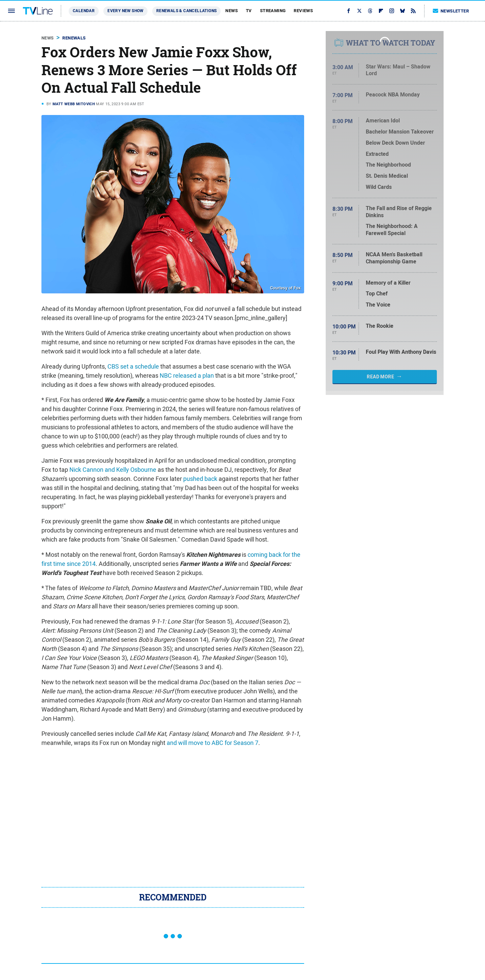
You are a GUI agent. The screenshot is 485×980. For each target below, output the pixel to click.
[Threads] (370, 11)
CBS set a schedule (133, 366)
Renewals (74, 38)
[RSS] (413, 11)
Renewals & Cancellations (187, 11)
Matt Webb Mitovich (74, 104)
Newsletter (451, 11)
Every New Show (125, 11)
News (232, 11)
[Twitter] (359, 11)
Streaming (273, 11)
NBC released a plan (187, 376)
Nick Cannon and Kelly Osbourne (113, 470)
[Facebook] (349, 11)
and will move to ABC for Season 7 (213, 743)
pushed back (200, 479)
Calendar (84, 11)
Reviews (303, 11)
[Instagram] (392, 11)
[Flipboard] (381, 11)
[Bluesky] (402, 11)
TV (249, 11)
